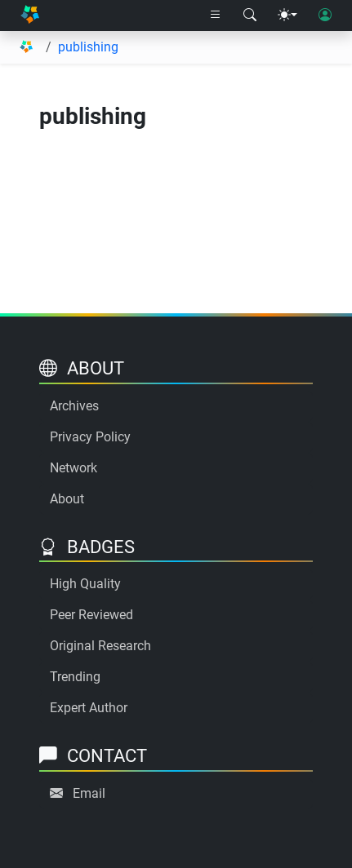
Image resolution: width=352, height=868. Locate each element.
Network (74, 468)
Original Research (100, 646)
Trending (75, 677)
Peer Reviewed (91, 615)
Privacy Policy (90, 437)
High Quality (85, 584)
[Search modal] (250, 15)
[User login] (325, 15)
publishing (88, 47)
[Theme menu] (287, 15)
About (67, 499)
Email (89, 793)
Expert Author (89, 708)
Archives (74, 406)
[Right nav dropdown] (216, 15)
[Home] (30, 15)
